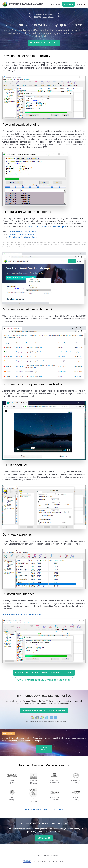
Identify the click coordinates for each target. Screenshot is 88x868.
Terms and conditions (50, 855)
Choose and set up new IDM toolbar (22, 614)
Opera (63, 226)
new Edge (55, 226)
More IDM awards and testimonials (44, 809)
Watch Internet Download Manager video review (44, 680)
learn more (44, 749)
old (46, 226)
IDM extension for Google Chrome (23, 232)
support (56, 4)
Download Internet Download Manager (44, 710)
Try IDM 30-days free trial (44, 43)
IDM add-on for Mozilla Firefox (21, 234)
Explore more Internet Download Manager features (44, 673)
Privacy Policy (35, 855)
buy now (69, 4)
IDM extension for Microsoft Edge (22, 237)
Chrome (33, 226)
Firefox (40, 226)
